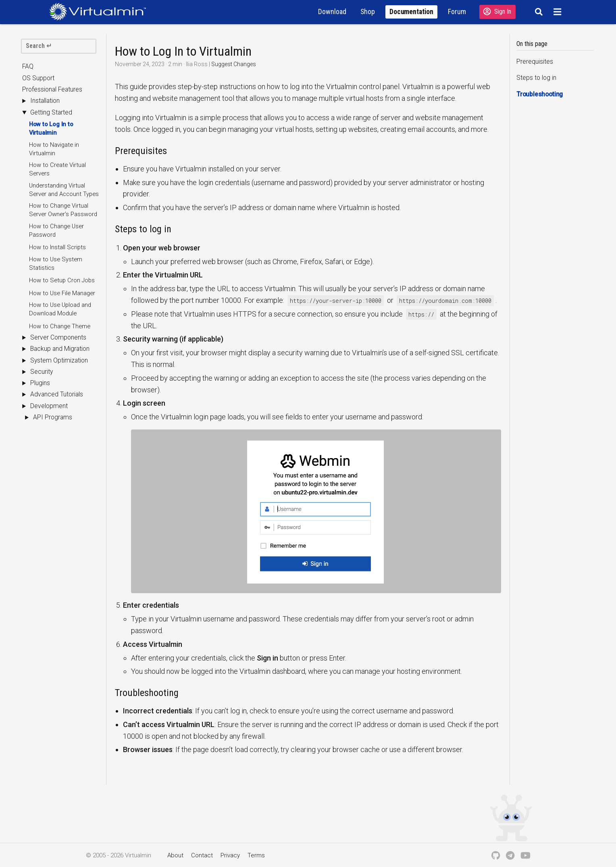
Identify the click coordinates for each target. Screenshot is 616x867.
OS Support (38, 78)
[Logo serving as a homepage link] (101, 11)
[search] (59, 46)
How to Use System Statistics (56, 264)
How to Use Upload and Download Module (60, 309)
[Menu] (559, 12)
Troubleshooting (540, 94)
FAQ (28, 67)
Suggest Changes (234, 64)
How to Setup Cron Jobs (62, 280)
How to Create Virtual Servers (57, 169)
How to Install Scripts (57, 247)
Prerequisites (535, 62)
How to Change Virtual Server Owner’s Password (63, 210)
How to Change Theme (60, 326)
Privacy (230, 855)
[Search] (538, 12)
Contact (202, 855)
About (175, 855)
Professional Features (52, 90)
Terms (256, 855)
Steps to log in (536, 78)
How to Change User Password (56, 230)
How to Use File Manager (62, 293)
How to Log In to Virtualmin (51, 128)
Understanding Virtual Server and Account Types (64, 190)
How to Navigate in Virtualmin (54, 149)
